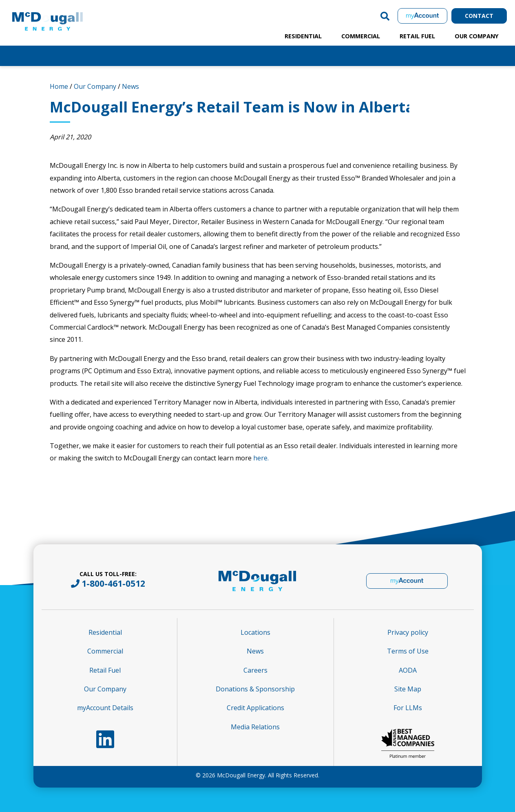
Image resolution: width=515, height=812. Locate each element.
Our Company (477, 36)
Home (59, 86)
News (130, 86)
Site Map (408, 689)
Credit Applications (255, 708)
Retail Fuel (417, 36)
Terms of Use (408, 651)
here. (261, 458)
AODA (408, 670)
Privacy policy (408, 632)
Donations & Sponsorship (255, 689)
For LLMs (408, 708)
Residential (303, 36)
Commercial (361, 36)
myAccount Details (105, 708)
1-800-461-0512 (113, 583)
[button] (385, 16)
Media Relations (255, 727)
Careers (255, 670)
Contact (479, 16)
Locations (255, 632)
